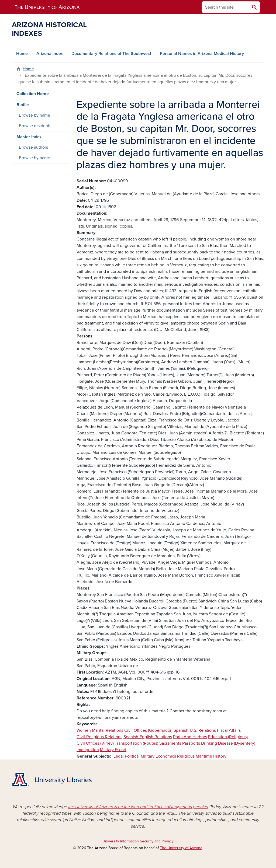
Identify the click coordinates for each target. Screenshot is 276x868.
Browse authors (33, 147)
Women (84, 730)
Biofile (23, 105)
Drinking (209, 743)
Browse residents (35, 126)
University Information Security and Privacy (138, 841)
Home (22, 54)
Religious (186, 756)
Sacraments (170, 743)
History (220, 756)
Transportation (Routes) (137, 743)
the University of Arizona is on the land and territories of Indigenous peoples (138, 807)
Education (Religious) (228, 737)
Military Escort (113, 750)
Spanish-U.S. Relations (195, 730)
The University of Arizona (181, 848)
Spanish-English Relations (148, 737)
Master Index (29, 137)
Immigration (88, 750)
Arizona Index (50, 54)
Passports (191, 743)
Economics (166, 756)
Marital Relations (108, 730)
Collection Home (33, 94)
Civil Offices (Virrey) (95, 743)
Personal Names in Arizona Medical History (202, 54)
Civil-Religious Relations (99, 737)
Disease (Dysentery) (237, 743)
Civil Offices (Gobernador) (148, 730)
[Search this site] (225, 7)
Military (148, 756)
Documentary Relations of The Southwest (111, 54)
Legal (119, 756)
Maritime (204, 756)
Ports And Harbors (190, 737)
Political (132, 756)
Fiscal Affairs (229, 730)
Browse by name (34, 115)
